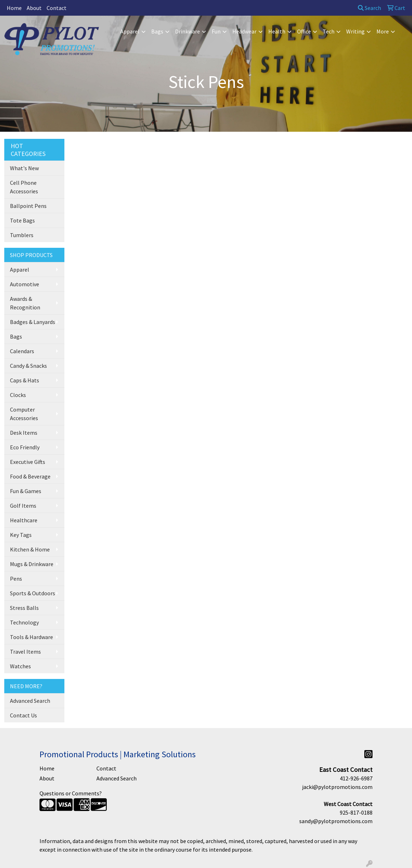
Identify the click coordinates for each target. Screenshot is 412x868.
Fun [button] (216, 31)
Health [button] (277, 31)
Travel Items (25, 652)
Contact (57, 8)
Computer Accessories (24, 414)
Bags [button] (157, 31)
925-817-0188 (356, 812)
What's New (24, 168)
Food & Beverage (30, 476)
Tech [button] (329, 31)
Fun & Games (26, 491)
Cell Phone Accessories (24, 187)
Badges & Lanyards (33, 322)
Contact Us (23, 715)
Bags (16, 336)
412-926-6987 (356, 778)
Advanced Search (30, 701)
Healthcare (24, 520)
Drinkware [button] (187, 31)
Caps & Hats (25, 380)
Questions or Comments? (71, 793)
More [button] (383, 31)
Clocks (18, 395)
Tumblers (22, 235)
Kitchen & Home (30, 549)
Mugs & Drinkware (32, 564)
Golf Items (23, 506)
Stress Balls (24, 608)
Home (14, 8)
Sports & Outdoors (33, 593)
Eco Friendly (25, 447)
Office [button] (304, 31)
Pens (16, 579)
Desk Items (24, 433)
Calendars (22, 351)
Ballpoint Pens (28, 206)
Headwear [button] (244, 31)
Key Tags (21, 535)
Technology (24, 622)
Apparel (20, 270)
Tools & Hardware (31, 637)
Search (369, 8)
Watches (20, 666)
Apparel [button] (130, 31)
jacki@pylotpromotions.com (337, 787)
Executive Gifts (28, 462)
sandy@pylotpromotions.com (336, 821)
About (34, 8)
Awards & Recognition (25, 303)
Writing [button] (355, 31)
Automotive (25, 284)
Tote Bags (22, 220)
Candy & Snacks (28, 366)
